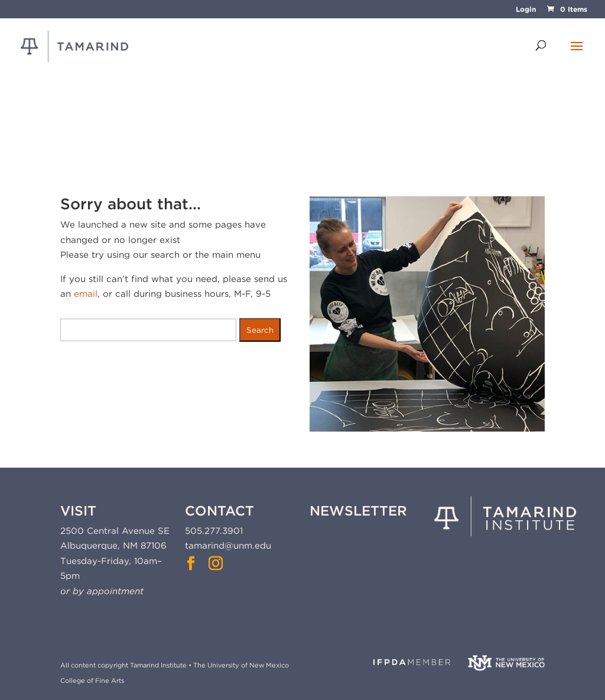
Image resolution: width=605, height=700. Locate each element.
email (86, 294)
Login (526, 10)
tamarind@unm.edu (228, 546)
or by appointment (102, 591)
